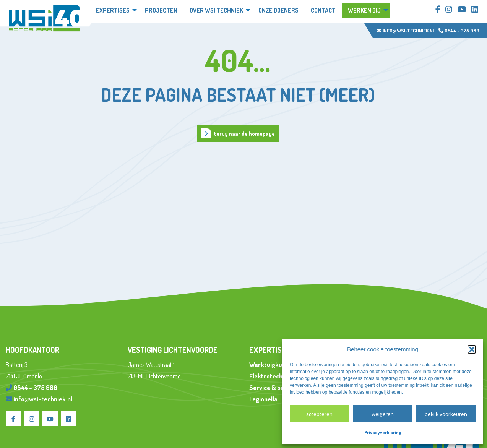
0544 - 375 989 (459, 31)
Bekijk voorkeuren (446, 414)
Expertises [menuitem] (113, 10)
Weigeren (383, 414)
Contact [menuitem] (323, 10)
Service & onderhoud (278, 387)
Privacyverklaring (383, 433)
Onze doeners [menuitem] (278, 10)
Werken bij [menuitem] (364, 10)
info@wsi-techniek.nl (406, 31)
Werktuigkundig (272, 364)
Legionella (263, 399)
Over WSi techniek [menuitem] (216, 10)
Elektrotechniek (272, 376)
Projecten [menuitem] (161, 10)
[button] (472, 349)
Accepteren (319, 414)
